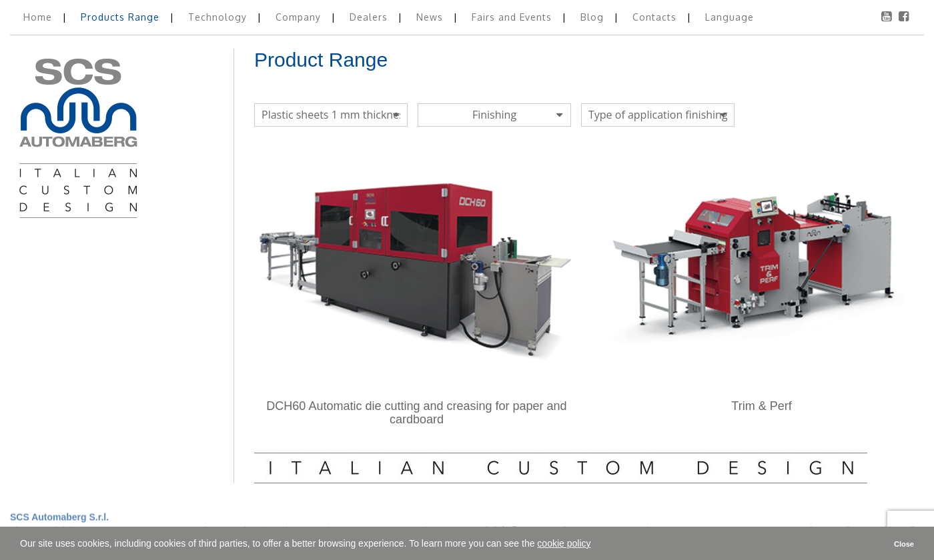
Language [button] (730, 17)
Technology (219, 17)
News (431, 17)
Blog (594, 17)
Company (300, 17)
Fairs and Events (513, 17)
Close (904, 544)
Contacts (656, 17)
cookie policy (564, 543)
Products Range (122, 17)
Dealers (370, 17)
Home (39, 17)
